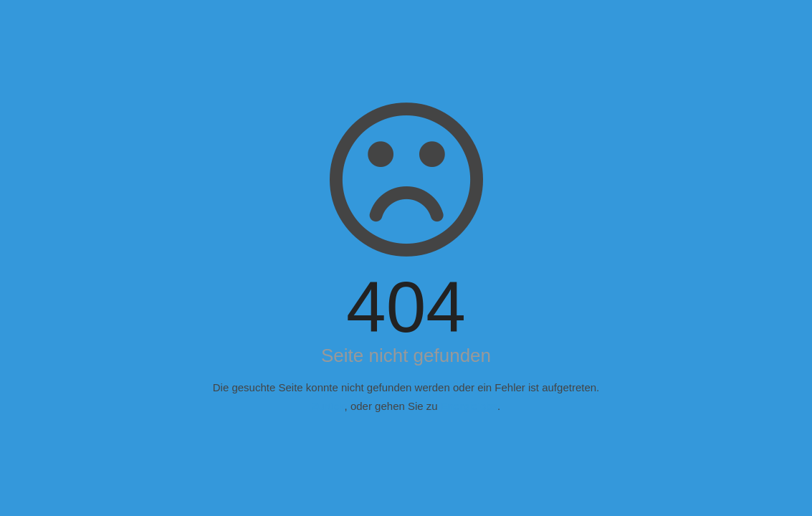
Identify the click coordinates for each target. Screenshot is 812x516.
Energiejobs (469, 406)
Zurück (328, 406)
